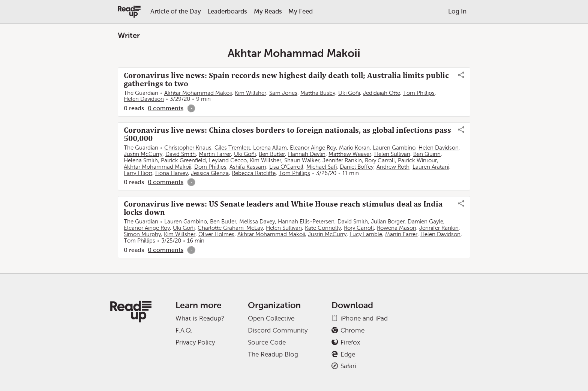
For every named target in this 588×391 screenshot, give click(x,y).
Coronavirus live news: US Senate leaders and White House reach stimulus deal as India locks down (283, 208)
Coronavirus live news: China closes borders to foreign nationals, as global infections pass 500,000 (287, 134)
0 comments (166, 108)
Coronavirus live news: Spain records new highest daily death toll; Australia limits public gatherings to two (286, 79)
